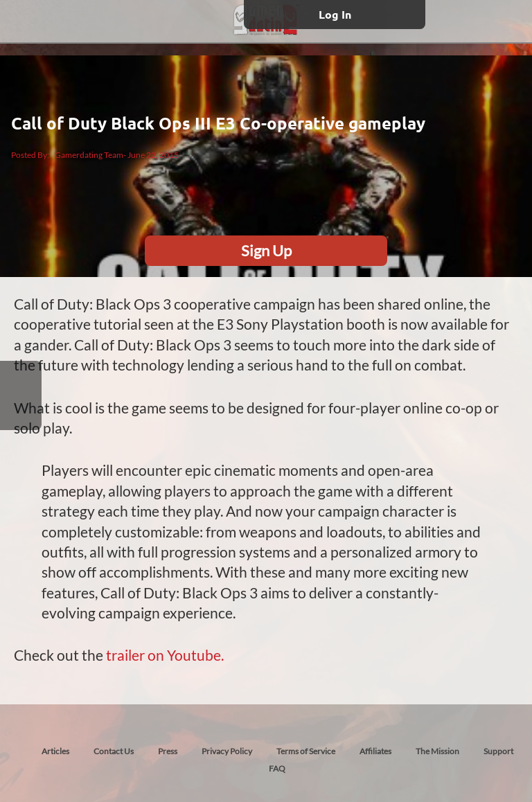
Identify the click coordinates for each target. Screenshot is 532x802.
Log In (335, 14)
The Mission (437, 751)
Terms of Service (306, 751)
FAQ (277, 768)
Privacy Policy (227, 751)
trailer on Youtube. (165, 655)
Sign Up (266, 250)
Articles (55, 751)
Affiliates (375, 751)
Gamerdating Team (89, 155)
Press (168, 751)
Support (498, 751)
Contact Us (114, 751)
